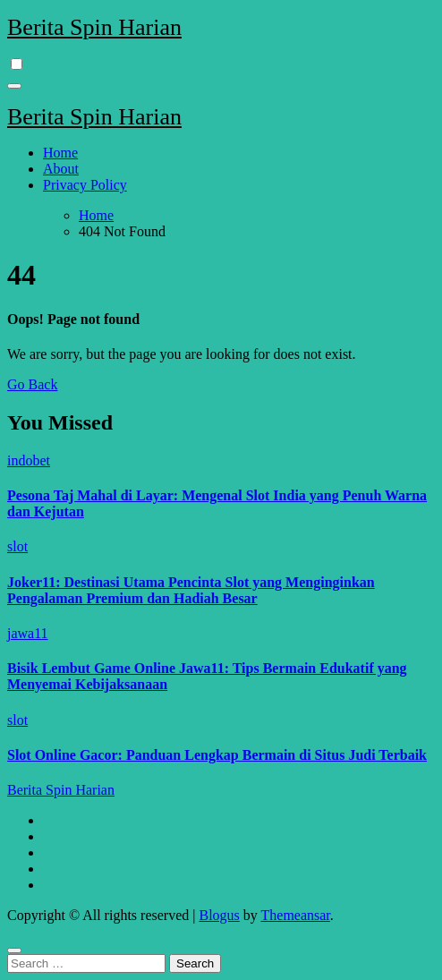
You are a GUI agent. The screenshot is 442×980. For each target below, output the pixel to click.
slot (17, 546)
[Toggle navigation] (14, 86)
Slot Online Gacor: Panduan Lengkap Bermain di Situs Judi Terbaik (217, 755)
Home (60, 153)
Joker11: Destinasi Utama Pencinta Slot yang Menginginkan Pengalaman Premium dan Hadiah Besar (191, 590)
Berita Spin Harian (94, 27)
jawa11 (28, 633)
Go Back (32, 384)
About (61, 169)
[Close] (14, 950)
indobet (29, 460)
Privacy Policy (85, 185)
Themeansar (296, 915)
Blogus (219, 915)
